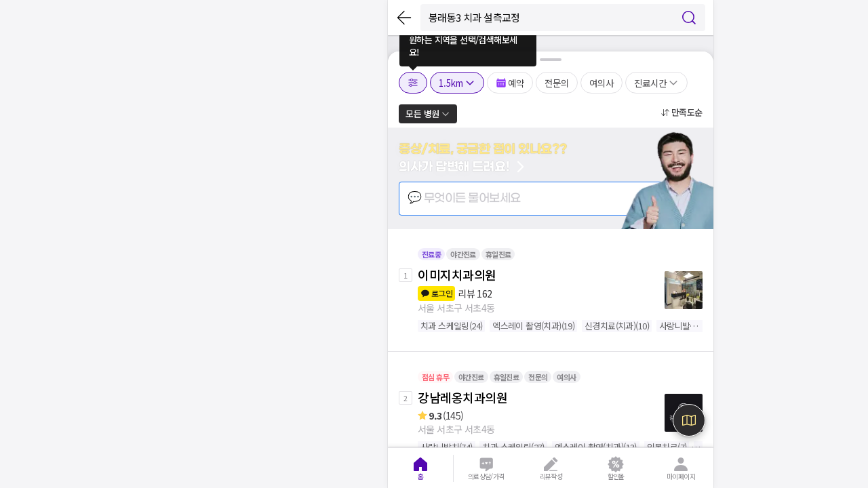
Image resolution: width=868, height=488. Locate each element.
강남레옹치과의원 (462, 397)
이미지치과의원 (457, 274)
